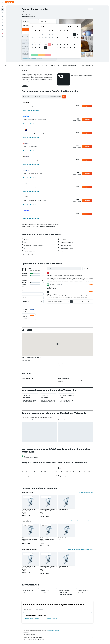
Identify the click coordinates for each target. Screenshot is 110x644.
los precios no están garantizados (53, 630)
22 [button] (39, 44)
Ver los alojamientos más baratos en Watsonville (82, 521)
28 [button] (36, 48)
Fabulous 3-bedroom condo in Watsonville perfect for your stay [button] (30, 510)
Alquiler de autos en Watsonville (32, 618)
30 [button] (43, 48)
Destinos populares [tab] (39, 610)
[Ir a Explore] (2, 16)
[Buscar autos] (2, 12)
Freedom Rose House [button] (63, 509)
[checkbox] (29, 311)
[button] (2, 2)
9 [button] (43, 38)
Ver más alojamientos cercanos (86, 492)
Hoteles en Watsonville (52, 618)
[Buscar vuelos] (2, 6)
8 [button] (39, 38)
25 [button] (49, 44)
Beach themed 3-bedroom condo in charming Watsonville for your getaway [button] (48, 511)
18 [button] (49, 41)
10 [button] (46, 38)
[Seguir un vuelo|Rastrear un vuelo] (2, 19)
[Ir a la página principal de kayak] (9, 2)
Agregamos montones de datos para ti (58, 637)
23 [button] (43, 44)
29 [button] (39, 48)
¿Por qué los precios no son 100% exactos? (58, 640)
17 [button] (46, 41)
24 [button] (46, 44)
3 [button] (46, 34)
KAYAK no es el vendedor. (58, 635)
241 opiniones (31, 17)
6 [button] (32, 38)
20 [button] (32, 44)
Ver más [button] (91, 281)
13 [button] (32, 41)
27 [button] (32, 48)
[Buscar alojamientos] (2, 9)
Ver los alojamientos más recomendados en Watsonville (80, 549)
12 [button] (53, 38)
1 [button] (39, 34)
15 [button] (39, 41)
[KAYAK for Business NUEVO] (2, 25)
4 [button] (49, 34)
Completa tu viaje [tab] (28, 610)
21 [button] (36, 44)
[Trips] (2, 29)
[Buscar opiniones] (65, 269)
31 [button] (46, 48)
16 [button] (43, 41)
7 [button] (36, 38)
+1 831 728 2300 (26, 15)
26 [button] (53, 44)
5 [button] (53, 34)
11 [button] (49, 38)
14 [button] (36, 41)
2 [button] (43, 34)
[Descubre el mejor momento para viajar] (2, 22)
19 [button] (53, 41)
